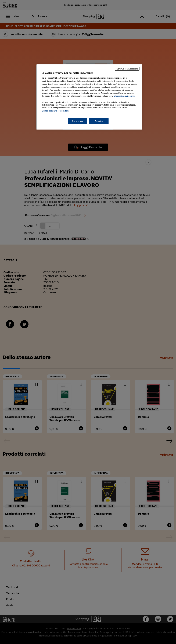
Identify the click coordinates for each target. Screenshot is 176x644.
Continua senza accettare (127, 69)
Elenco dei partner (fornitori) (55, 111)
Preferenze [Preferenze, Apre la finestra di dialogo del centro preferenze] (78, 121)
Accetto (99, 121)
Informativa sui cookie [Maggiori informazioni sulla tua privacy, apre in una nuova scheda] (124, 96)
